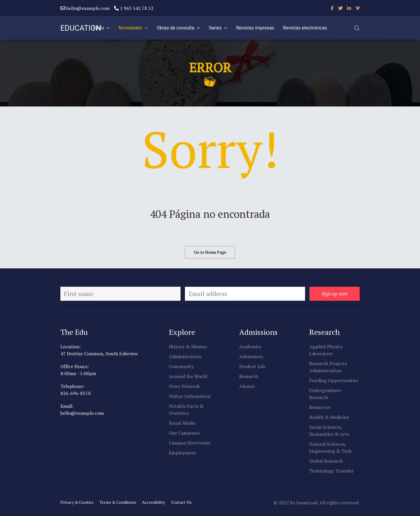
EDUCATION (81, 28)
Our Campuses (184, 433)
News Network (184, 386)
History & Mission (188, 347)
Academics (250, 347)
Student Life (252, 366)
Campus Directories (190, 443)
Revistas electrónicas (305, 28)
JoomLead (307, 503)
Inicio (101, 28)
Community (181, 366)
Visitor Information (190, 396)
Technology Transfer (331, 471)
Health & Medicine (329, 417)
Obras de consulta (178, 28)
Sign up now (335, 294)
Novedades (133, 28)
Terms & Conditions (118, 502)
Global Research (326, 461)
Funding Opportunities (334, 380)
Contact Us (181, 502)
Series (218, 28)
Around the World (188, 376)
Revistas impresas (255, 28)
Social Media (182, 423)
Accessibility (154, 502)
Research (249, 376)
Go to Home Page (210, 252)
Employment (183, 453)
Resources (320, 407)
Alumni (247, 386)
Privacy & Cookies (77, 502)
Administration (185, 356)
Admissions (251, 356)
